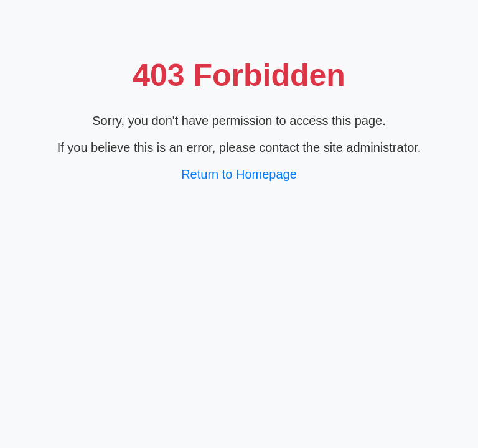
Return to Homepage (239, 174)
